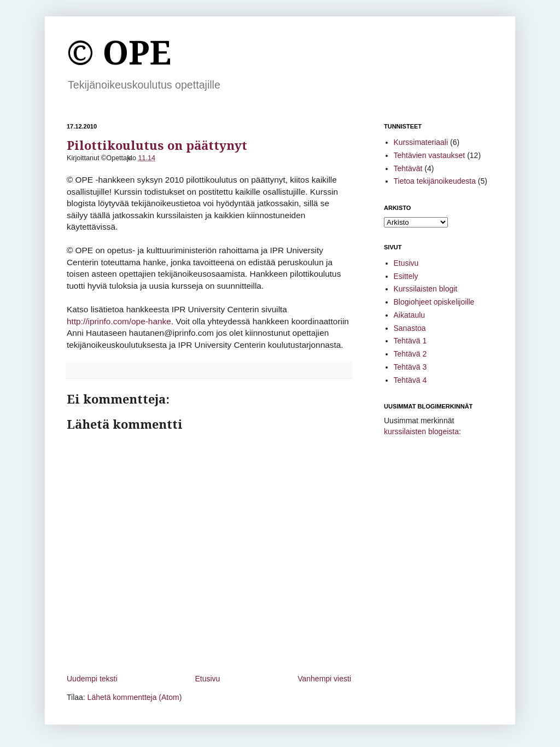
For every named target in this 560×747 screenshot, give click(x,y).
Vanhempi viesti (324, 679)
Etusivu (207, 679)
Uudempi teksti (92, 679)
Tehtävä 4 (410, 380)
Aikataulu (410, 315)
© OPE (119, 53)
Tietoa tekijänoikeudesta (435, 181)
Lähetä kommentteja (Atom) (135, 697)
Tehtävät (408, 168)
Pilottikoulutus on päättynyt (157, 146)
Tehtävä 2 (410, 354)
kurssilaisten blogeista (421, 431)
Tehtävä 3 (410, 367)
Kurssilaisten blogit (426, 289)
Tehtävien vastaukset (430, 155)
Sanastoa (410, 328)
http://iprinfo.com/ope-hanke (119, 321)
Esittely (406, 276)
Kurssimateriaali (421, 142)
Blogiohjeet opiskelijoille (434, 302)
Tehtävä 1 (410, 341)
